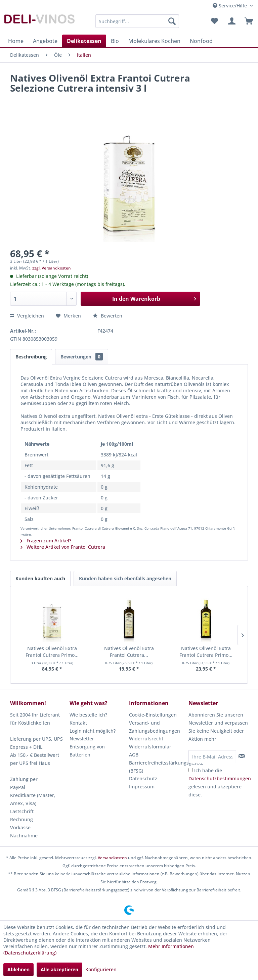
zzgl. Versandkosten (52, 268)
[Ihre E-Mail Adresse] (212, 756)
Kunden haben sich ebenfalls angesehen (125, 578)
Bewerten (107, 316)
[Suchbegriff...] (137, 21)
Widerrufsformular (150, 747)
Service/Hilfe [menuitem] (230, 6)
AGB (134, 755)
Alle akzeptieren (59, 969)
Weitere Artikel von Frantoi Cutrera (63, 547)
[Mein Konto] (231, 21)
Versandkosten (112, 858)
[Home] (16, 41)
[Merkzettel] (214, 21)
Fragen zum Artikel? (46, 541)
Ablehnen (18, 969)
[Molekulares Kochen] (154, 41)
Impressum (142, 787)
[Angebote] (45, 41)
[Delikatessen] (84, 41)
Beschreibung (31, 357)
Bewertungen (82, 357)
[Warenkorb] (247, 21)
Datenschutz (143, 778)
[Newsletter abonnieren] (242, 756)
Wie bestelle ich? (88, 715)
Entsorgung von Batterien (87, 751)
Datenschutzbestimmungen (220, 778)
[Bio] (115, 41)
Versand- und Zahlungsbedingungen (155, 727)
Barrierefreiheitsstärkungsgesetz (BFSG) (157, 767)
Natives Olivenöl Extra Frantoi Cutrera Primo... (52, 652)
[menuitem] (137, 21)
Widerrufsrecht (146, 739)
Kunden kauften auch (40, 578)
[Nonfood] (201, 41)
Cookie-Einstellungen (153, 715)
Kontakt (78, 723)
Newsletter (82, 739)
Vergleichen (27, 316)
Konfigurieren (101, 969)
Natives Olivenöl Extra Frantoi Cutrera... (129, 652)
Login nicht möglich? (93, 731)
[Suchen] (172, 21)
